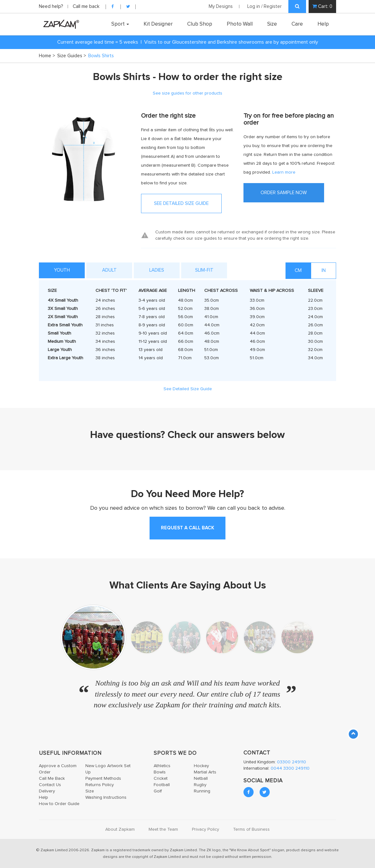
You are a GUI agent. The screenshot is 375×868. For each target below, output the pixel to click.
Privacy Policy (206, 829)
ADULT (109, 270)
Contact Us (50, 785)
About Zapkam (120, 829)
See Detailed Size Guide (188, 389)
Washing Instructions (106, 797)
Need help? (52, 6)
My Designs (221, 6)
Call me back (86, 6)
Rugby (200, 785)
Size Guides (72, 56)
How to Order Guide (59, 804)
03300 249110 (292, 762)
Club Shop (200, 24)
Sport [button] (120, 24)
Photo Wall (240, 24)
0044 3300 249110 (290, 768)
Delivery (47, 791)
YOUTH (62, 270)
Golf (158, 791)
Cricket (161, 779)
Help (323, 24)
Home (47, 56)
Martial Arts (205, 772)
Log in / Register (264, 6)
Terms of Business (251, 829)
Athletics (162, 766)
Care (297, 24)
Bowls (160, 772)
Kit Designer (158, 24)
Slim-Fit (204, 270)
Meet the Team (163, 829)
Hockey (201, 766)
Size (272, 24)
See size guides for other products (187, 93)
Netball (201, 779)
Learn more (284, 172)
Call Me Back (52, 779)
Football (162, 785)
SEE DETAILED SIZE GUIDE (181, 203)
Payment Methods (103, 779)
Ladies (157, 270)
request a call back (187, 528)
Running (202, 791)
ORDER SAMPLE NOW (284, 193)
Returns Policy (100, 785)
